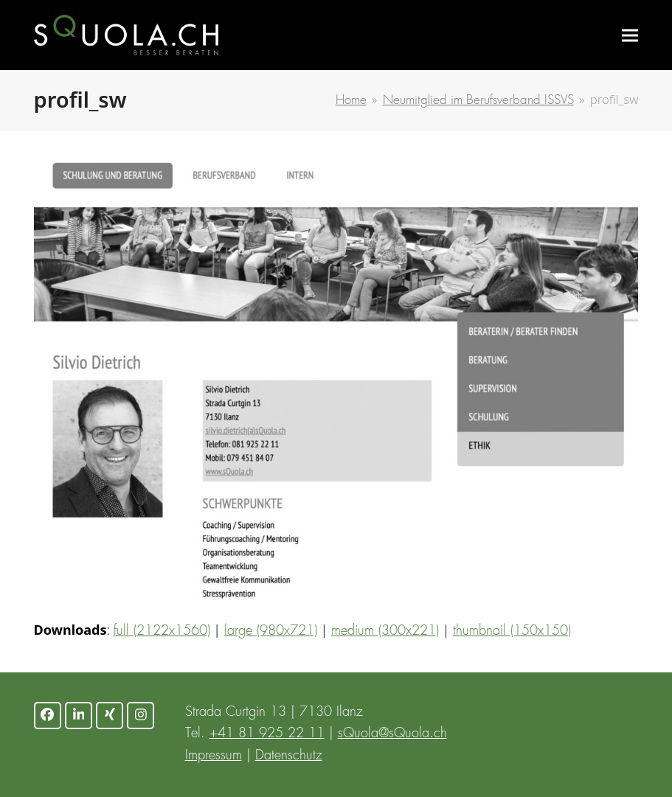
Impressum (214, 756)
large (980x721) (271, 631)
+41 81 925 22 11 (267, 734)
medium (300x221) (385, 631)
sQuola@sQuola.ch (392, 734)
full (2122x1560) (162, 631)
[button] (630, 35)
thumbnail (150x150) (512, 631)
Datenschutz (289, 756)
